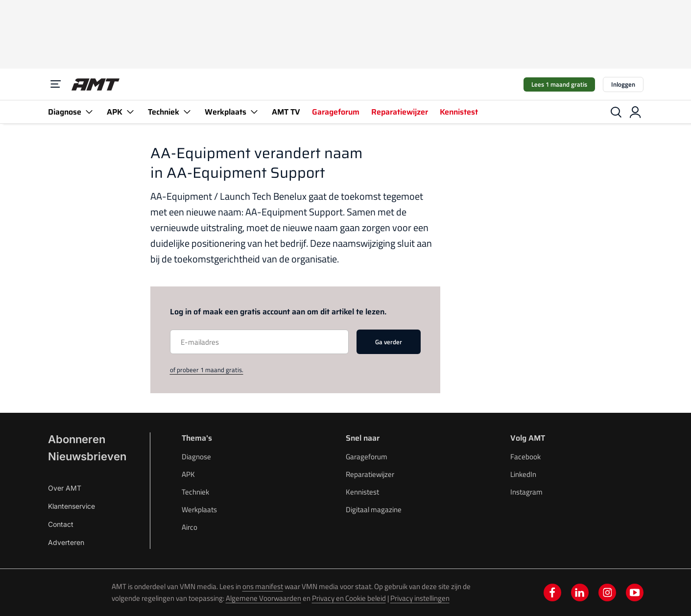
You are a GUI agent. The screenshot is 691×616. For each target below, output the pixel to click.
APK (121, 112)
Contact (61, 524)
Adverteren (66, 542)
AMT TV (286, 112)
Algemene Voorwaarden (263, 598)
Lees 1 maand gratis (559, 84)
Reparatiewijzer (400, 112)
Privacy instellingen (420, 598)
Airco (190, 527)
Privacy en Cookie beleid (349, 598)
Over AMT (65, 488)
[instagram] (607, 592)
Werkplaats (232, 112)
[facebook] (552, 592)
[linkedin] (580, 592)
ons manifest (263, 586)
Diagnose (71, 112)
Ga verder (389, 342)
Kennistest (459, 112)
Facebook (525, 457)
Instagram (526, 492)
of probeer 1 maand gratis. (207, 370)
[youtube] (635, 592)
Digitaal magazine (374, 509)
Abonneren (77, 439)
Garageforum (336, 112)
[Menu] (56, 84)
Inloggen (623, 84)
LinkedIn (523, 474)
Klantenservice (71, 506)
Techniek (170, 112)
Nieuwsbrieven (87, 456)
